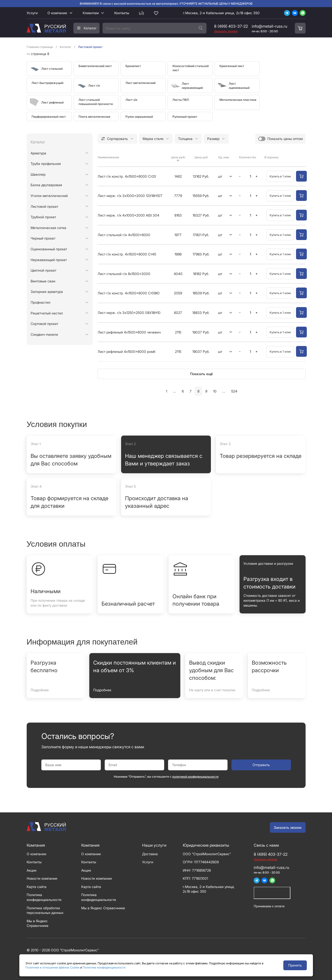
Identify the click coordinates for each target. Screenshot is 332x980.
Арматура (38, 153)
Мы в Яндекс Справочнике (103, 908)
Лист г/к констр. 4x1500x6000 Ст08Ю (129, 293)
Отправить (261, 765)
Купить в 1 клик (280, 176)
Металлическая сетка (48, 228)
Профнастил (40, 302)
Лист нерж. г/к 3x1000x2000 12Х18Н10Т (130, 196)
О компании (57, 13)
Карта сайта (37, 887)
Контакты (122, 13)
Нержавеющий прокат (49, 260)
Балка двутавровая (46, 185)
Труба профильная (46, 164)
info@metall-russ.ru (269, 26)
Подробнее (40, 690)
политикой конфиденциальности (195, 777)
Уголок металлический (49, 196)
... (174, 391)
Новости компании (42, 878)
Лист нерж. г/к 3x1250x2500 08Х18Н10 (129, 313)
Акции (32, 870)
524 (234, 391)
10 (215, 391)
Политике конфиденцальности (104, 967)
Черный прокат (43, 238)
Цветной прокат (43, 270)
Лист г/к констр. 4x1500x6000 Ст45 (127, 254)
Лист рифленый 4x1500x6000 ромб (126, 352)
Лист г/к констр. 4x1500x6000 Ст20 (127, 176)
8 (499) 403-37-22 (231, 26)
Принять (295, 965)
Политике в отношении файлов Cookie (52, 967)
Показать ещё (201, 374)
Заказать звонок (288, 827)
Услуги (32, 13)
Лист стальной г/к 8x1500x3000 (124, 274)
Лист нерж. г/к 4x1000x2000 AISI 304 (128, 215)
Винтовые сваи (43, 281)
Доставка (150, 854)
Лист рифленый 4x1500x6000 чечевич (129, 332)
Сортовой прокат (44, 324)
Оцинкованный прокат (49, 249)
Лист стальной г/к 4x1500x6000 (124, 235)
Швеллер (38, 174)
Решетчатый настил (47, 313)
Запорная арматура (47, 292)
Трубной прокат (43, 217)
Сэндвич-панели (44, 334)
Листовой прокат (44, 206)
